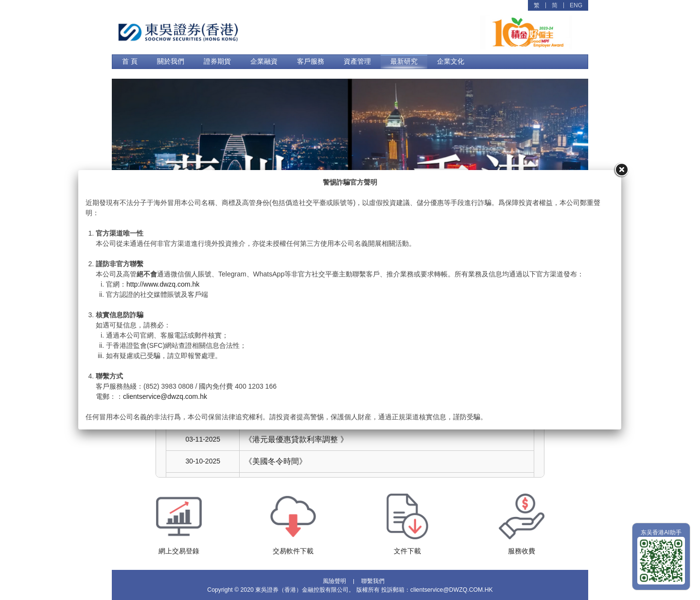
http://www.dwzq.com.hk (163, 284)
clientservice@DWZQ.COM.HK (452, 590)
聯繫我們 (373, 582)
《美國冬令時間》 (276, 461)
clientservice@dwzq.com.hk (165, 396)
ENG (576, 5)
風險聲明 (334, 582)
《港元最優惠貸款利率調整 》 (296, 439)
